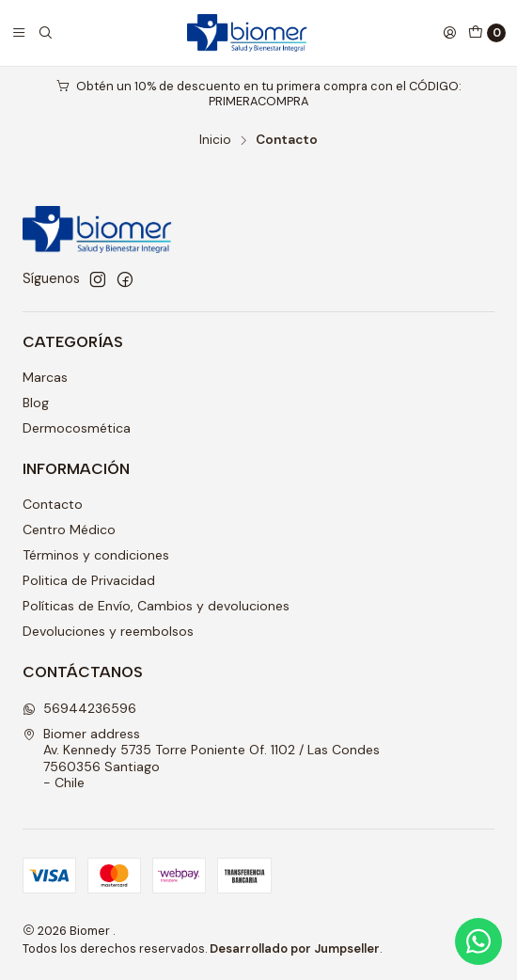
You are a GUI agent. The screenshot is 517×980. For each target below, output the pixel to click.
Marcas (45, 377)
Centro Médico (69, 530)
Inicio (215, 140)
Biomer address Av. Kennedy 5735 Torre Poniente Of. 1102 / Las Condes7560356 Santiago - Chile (201, 759)
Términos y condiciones (96, 555)
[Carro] (487, 33)
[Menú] (19, 33)
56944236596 (79, 708)
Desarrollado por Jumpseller (295, 948)
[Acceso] (449, 33)
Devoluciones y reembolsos (108, 631)
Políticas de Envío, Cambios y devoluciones (156, 606)
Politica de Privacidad (89, 580)
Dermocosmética (77, 428)
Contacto (53, 504)
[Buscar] (45, 33)
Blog (36, 403)
